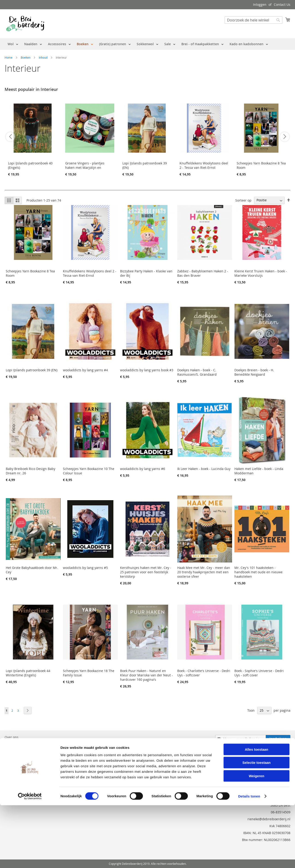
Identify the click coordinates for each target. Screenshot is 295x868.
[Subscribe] (278, 739)
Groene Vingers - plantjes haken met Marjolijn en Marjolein (85, 168)
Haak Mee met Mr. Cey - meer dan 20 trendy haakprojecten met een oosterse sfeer (204, 572)
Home (9, 57)
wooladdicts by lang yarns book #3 (147, 370)
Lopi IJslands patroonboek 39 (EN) (32, 370)
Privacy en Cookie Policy (23, 763)
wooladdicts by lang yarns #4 (85, 370)
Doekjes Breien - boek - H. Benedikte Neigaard (254, 372)
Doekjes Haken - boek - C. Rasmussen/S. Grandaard (197, 372)
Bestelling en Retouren (22, 744)
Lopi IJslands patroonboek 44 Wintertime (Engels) (28, 673)
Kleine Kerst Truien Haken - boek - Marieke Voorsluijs (261, 273)
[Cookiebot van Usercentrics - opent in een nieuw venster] (30, 859)
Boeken (26, 57)
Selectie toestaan (257, 825)
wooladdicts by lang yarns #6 (143, 469)
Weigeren (256, 839)
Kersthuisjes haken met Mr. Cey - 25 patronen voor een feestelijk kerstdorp (146, 572)
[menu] (138, 44)
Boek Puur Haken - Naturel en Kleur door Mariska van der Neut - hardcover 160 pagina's (146, 675)
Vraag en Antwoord (19, 757)
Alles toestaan (257, 812)
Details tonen (249, 859)
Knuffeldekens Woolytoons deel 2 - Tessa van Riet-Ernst (204, 165)
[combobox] (254, 20)
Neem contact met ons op (24, 750)
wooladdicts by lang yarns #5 (85, 568)
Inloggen (260, 4)
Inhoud (43, 57)
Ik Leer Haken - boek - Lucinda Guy (204, 469)
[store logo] (25, 24)
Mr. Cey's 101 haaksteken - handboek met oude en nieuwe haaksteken (258, 572)
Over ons (12, 737)
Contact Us (282, 4)
